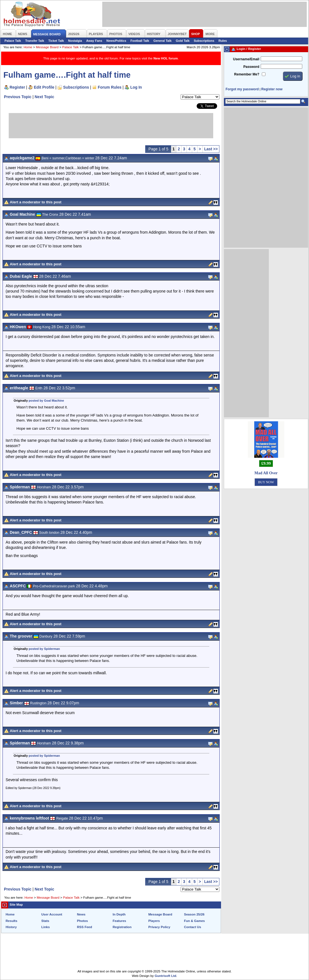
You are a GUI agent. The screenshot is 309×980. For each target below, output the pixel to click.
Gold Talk (183, 41)
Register (17, 87)
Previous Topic (18, 97)
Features (119, 921)
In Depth (119, 914)
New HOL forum (166, 58)
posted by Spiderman (44, 649)
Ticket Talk (56, 41)
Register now (272, 89)
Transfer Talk (35, 41)
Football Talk (140, 41)
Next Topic (44, 97)
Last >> (211, 149)
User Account (52, 914)
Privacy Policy (159, 927)
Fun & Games (194, 921)
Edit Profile (44, 87)
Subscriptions (204, 41)
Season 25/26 (194, 914)
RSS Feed (85, 927)
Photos (82, 921)
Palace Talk (13, 41)
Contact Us (193, 927)
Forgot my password (242, 89)
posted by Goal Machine (46, 401)
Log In (136, 87)
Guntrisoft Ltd (166, 976)
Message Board (47, 47)
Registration (122, 927)
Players (154, 921)
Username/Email (246, 59)
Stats (45, 921)
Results (12, 921)
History (11, 927)
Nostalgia (75, 41)
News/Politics (116, 41)
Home (28, 47)
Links (46, 927)
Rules (223, 41)
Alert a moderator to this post (36, 202)
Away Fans (94, 41)
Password (251, 67)
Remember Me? (247, 74)
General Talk (163, 41)
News (81, 914)
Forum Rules (110, 87)
